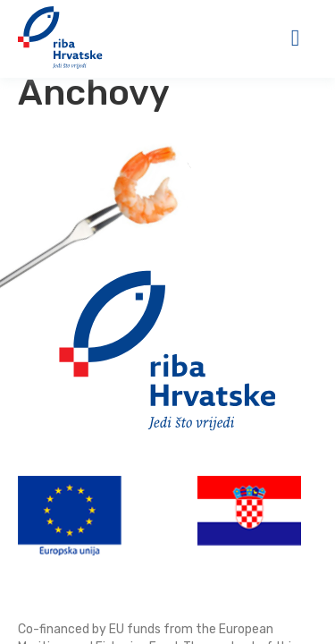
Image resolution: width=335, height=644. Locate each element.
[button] (295, 38)
